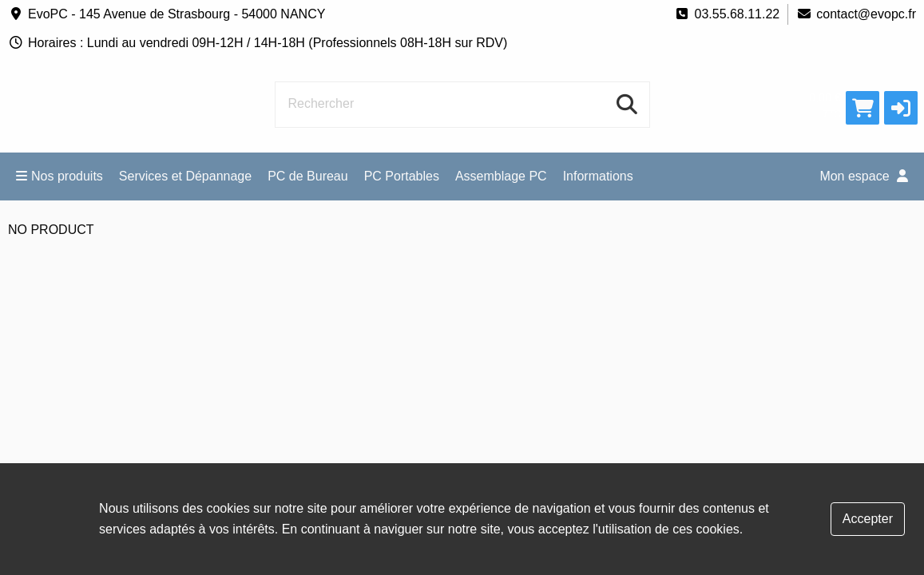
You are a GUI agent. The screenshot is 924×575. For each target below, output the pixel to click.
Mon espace (864, 176)
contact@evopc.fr (856, 14)
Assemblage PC (501, 176)
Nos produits (59, 176)
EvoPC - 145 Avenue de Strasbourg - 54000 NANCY (167, 14)
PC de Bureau (308, 176)
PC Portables (402, 176)
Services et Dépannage (185, 176)
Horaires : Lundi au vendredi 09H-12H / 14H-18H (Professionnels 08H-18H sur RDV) (258, 43)
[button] (901, 108)
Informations (598, 176)
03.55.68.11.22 (727, 14)
